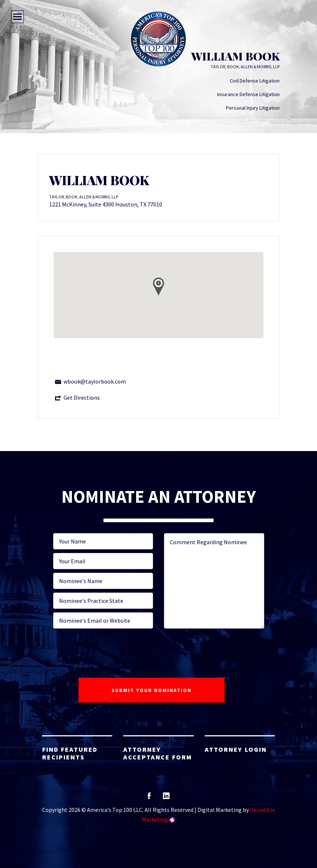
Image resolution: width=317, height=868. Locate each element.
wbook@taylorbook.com (95, 381)
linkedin (166, 798)
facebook (149, 798)
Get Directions (82, 398)
